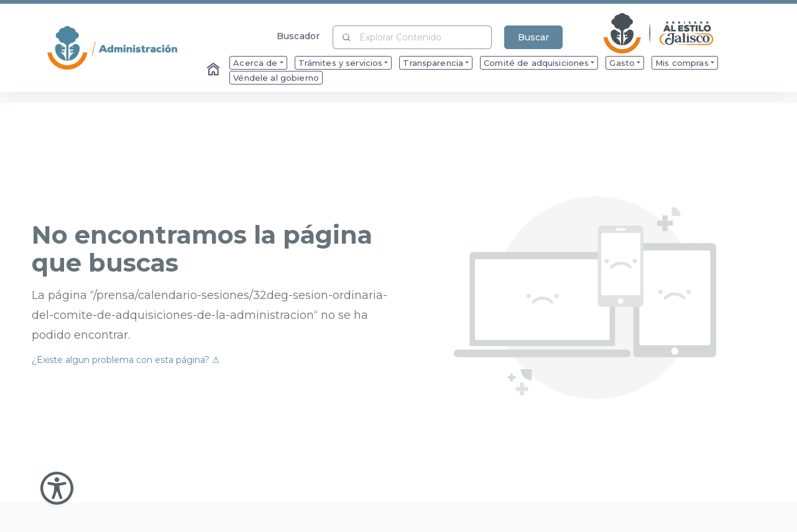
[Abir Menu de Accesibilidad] (57, 488)
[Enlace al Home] (214, 70)
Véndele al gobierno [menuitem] (276, 78)
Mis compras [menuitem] (682, 63)
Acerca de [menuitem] (255, 63)
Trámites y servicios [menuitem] (341, 63)
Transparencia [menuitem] (433, 63)
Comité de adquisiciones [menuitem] (536, 63)
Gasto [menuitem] (622, 63)
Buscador (298, 36)
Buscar (533, 37)
